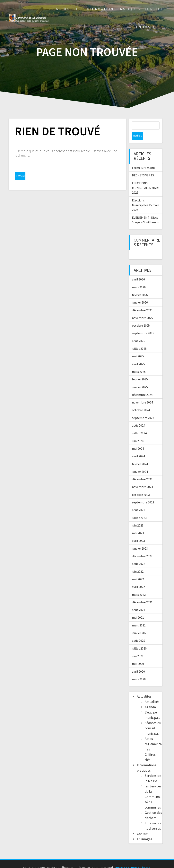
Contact (154, 9)
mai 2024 (138, 440)
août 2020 (139, 632)
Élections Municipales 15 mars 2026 (146, 197)
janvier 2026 (140, 294)
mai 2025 (138, 348)
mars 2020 (139, 671)
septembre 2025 (143, 325)
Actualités (68, 9)
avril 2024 (138, 448)
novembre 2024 (142, 394)
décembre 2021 (142, 594)
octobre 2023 (141, 486)
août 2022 (139, 555)
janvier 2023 (140, 540)
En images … (150, 27)
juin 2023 (138, 517)
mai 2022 (138, 571)
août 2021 (139, 602)
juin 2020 (138, 648)
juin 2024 (138, 433)
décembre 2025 (142, 302)
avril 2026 (138, 271)
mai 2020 (138, 655)
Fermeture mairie (144, 159)
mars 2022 (139, 586)
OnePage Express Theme (132, 859)
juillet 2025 (139, 340)
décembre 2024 (142, 386)
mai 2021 (138, 609)
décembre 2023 (142, 471)
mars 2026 (139, 279)
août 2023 (139, 502)
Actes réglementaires (153, 736)
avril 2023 (138, 532)
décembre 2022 (142, 548)
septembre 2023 (143, 494)
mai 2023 (138, 525)
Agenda (150, 699)
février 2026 (140, 287)
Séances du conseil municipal (153, 720)
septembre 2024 (143, 410)
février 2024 (140, 456)
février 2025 (140, 371)
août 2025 (139, 333)
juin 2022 (138, 563)
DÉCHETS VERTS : (144, 167)
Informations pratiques (113, 9)
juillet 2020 (139, 640)
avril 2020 (138, 663)
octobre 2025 (141, 317)
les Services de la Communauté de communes (153, 788)
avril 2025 (138, 356)
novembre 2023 (142, 479)
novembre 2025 (142, 310)
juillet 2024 (139, 425)
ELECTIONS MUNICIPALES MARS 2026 (146, 180)
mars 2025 (139, 363)
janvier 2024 (140, 463)
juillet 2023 (139, 509)
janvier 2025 (140, 379)
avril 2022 (138, 579)
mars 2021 (139, 617)
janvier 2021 (140, 625)
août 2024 (139, 417)
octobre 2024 (141, 402)
